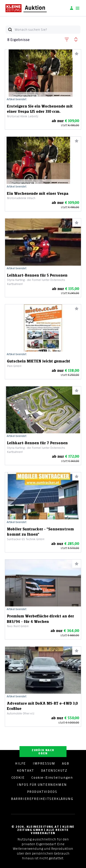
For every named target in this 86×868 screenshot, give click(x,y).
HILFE (21, 763)
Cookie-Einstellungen (52, 778)
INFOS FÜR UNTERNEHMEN (42, 785)
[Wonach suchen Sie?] (47, 30)
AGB (65, 763)
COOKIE (18, 778)
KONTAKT (26, 770)
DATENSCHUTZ (54, 770)
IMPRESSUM (44, 763)
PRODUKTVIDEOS (42, 792)
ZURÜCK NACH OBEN (43, 752)
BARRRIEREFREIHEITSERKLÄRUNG (42, 799)
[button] (67, 39)
